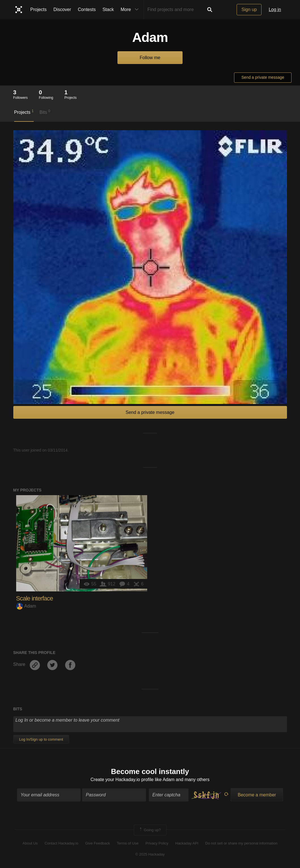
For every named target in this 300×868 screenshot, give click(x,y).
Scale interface (35, 598)
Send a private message (263, 77)
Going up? (150, 830)
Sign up (249, 9)
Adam (26, 606)
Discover (62, 9)
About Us (30, 843)
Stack (108, 9)
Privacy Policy (157, 843)
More (131, 10)
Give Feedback (97, 843)
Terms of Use (128, 843)
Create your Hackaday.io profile (122, 780)
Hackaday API (187, 843)
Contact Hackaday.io (62, 843)
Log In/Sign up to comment (41, 739)
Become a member (257, 795)
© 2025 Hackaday (150, 854)
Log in (275, 9)
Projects (38, 9)
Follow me (150, 58)
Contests (87, 9)
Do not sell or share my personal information (241, 843)
